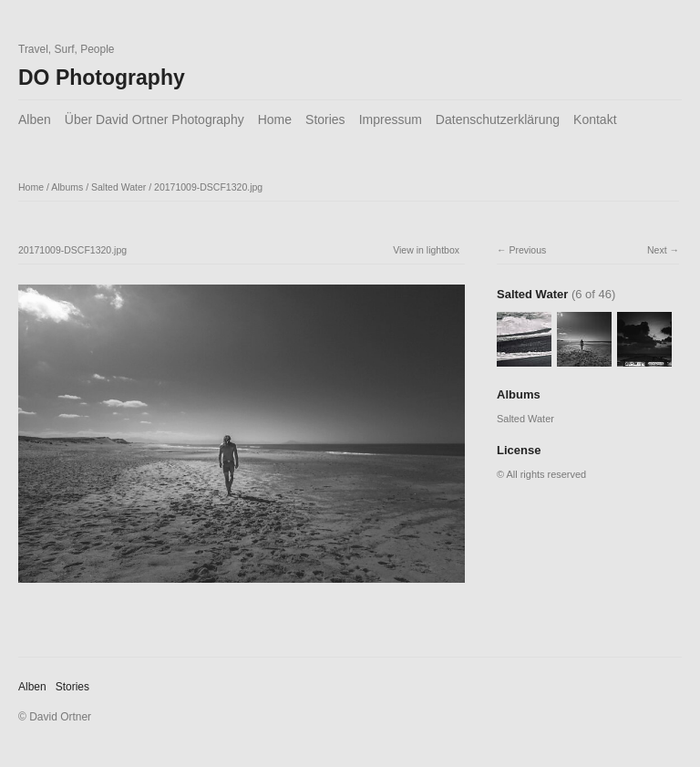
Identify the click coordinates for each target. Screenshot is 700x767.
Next (657, 250)
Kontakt (595, 119)
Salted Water (118, 187)
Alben (35, 119)
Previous (527, 250)
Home (275, 119)
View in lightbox (426, 250)
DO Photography (102, 78)
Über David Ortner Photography (154, 119)
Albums (67, 187)
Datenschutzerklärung (498, 119)
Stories (325, 119)
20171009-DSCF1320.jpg (208, 187)
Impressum (391, 119)
